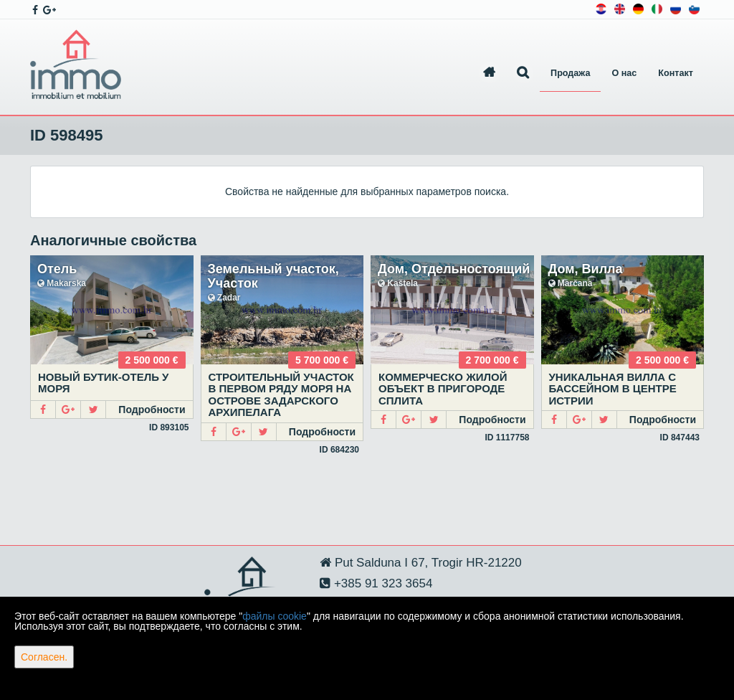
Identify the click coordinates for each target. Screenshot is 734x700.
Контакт (676, 73)
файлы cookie (275, 616)
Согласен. (44, 657)
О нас (624, 73)
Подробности (152, 410)
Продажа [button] (570, 73)
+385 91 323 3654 (381, 583)
